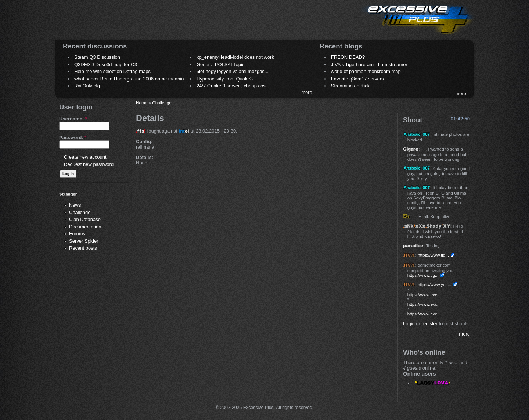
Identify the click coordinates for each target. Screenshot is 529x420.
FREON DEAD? (348, 57)
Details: (145, 157)
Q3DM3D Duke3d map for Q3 (106, 64)
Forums (77, 234)
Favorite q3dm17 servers (357, 79)
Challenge (80, 212)
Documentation (85, 227)
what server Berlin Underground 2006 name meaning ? (132, 79)
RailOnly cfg (87, 86)
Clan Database (85, 219)
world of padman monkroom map (366, 71)
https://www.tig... (433, 255)
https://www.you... (435, 284)
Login (409, 324)
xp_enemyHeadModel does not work (235, 57)
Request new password (89, 164)
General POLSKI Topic (221, 64)
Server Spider (84, 241)
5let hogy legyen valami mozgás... (233, 71)
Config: (144, 142)
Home (142, 103)
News (75, 205)
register (430, 324)
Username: (73, 119)
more (307, 92)
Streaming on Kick (350, 86)
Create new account (85, 157)
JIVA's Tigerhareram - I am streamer (369, 64)
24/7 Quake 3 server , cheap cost (232, 86)
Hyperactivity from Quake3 (225, 79)
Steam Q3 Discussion (97, 57)
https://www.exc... (424, 295)
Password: (73, 137)
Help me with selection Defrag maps (112, 71)
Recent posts (83, 248)
